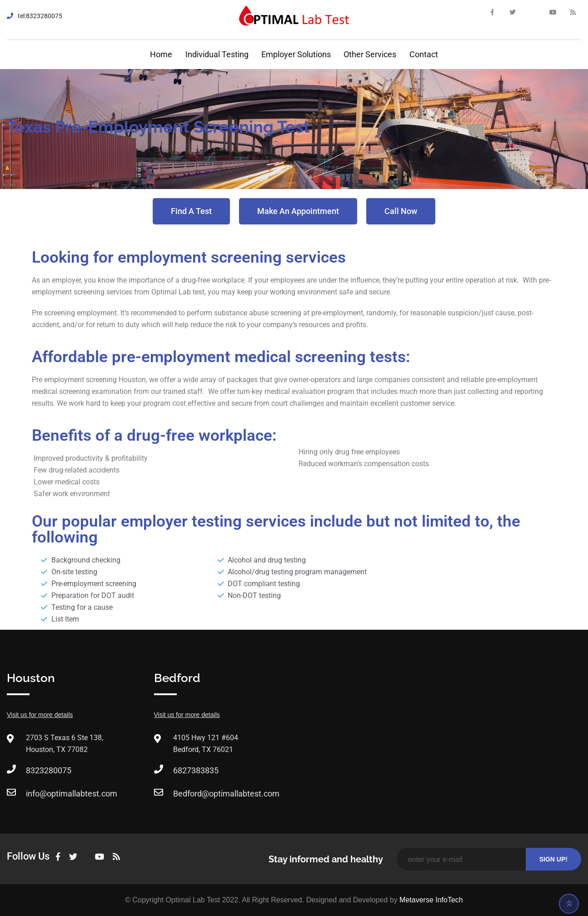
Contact (424, 54)
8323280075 (49, 770)
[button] (191, 211)
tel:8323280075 (40, 16)
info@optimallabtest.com (72, 794)
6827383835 (196, 770)
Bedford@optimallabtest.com (226, 794)
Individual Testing (217, 54)
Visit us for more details (40, 715)
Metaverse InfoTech (431, 900)
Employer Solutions (296, 54)
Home (161, 54)
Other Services (370, 54)
